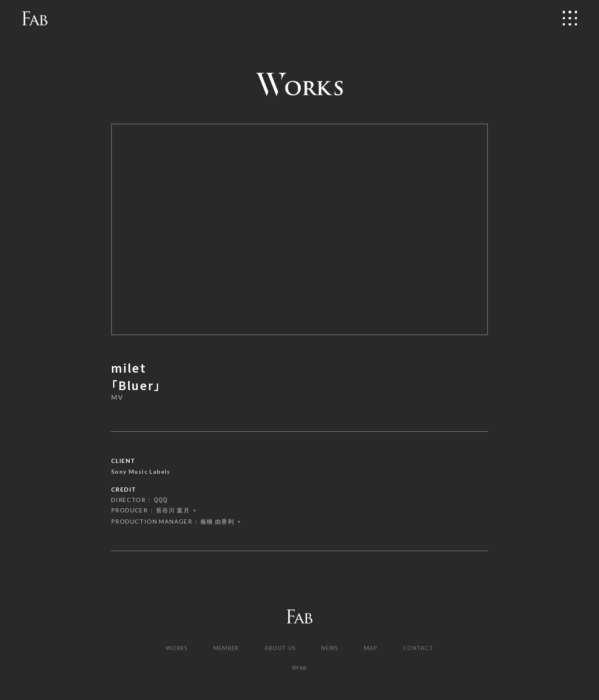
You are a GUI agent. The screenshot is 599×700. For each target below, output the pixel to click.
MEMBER (223, 648)
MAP (374, 648)
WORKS (171, 648)
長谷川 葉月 (173, 510)
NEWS (332, 648)
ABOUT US (279, 648)
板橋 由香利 (217, 521)
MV (117, 397)
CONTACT (424, 648)
